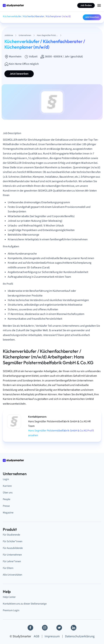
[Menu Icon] (99, 5)
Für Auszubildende (13, 548)
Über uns (8, 493)
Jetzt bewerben (92, 17)
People (6, 499)
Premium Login (11, 610)
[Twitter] (59, 628)
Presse (6, 506)
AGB (37, 636)
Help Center (9, 597)
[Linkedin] (74, 628)
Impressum (52, 636)
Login (6, 479)
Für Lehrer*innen (12, 561)
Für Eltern (8, 568)
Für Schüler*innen (13, 541)
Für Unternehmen (12, 555)
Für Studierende (11, 535)
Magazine (8, 513)
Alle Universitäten (12, 575)
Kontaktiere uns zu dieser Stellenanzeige (25, 604)
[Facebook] (30, 628)
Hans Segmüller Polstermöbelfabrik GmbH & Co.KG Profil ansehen (61, 433)
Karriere (7, 486)
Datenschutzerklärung (80, 636)
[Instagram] (45, 628)
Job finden (86, 5)
